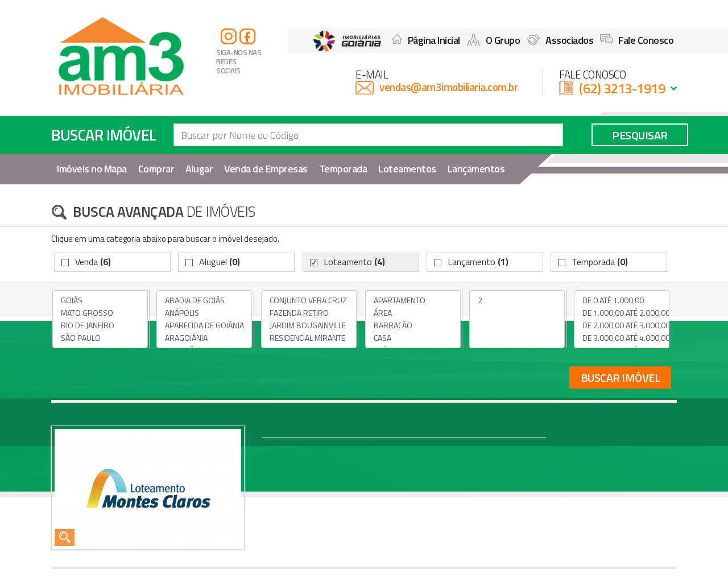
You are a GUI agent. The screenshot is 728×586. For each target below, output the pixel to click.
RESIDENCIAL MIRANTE (309, 338)
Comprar (156, 169)
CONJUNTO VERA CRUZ (309, 300)
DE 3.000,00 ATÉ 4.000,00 (622, 338)
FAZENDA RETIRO (309, 313)
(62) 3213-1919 (622, 88)
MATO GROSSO (100, 313)
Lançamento (478, 262)
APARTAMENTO (413, 300)
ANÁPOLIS (204, 313)
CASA (413, 338)
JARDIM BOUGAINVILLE (309, 325)
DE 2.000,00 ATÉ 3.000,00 (622, 325)
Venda (93, 262)
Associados (560, 40)
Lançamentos (476, 169)
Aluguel (220, 262)
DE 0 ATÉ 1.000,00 (622, 300)
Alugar (199, 169)
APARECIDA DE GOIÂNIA (204, 325)
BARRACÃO (413, 325)
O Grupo (494, 40)
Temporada (343, 169)
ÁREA (413, 313)
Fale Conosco (637, 40)
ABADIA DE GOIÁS (204, 300)
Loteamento (354, 262)
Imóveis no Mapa (92, 169)
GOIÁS (100, 300)
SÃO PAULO (100, 338)
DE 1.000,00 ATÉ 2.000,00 (622, 313)
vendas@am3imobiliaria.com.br (448, 87)
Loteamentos (407, 169)
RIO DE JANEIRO (100, 325)
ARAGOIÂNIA (204, 338)
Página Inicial (426, 40)
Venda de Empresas (266, 169)
